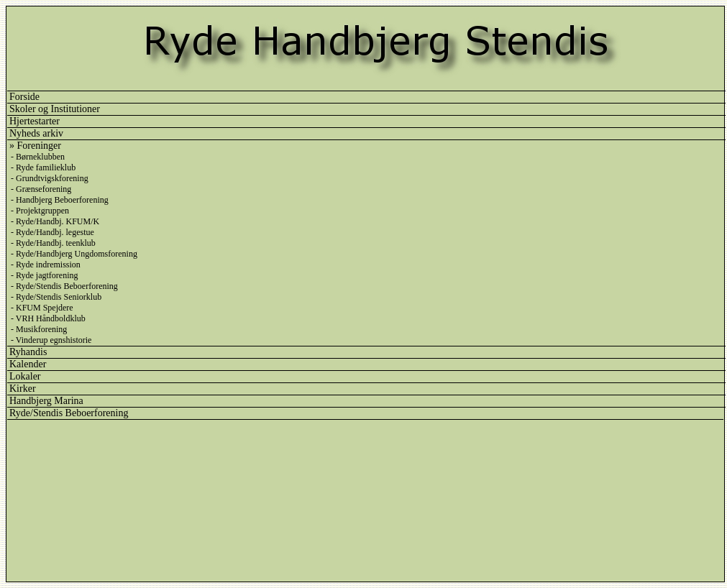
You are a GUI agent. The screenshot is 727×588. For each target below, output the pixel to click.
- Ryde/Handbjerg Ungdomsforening (74, 254)
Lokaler (25, 376)
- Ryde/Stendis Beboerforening (64, 286)
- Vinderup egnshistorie (51, 340)
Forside (24, 97)
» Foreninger (35, 146)
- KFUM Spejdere (42, 308)
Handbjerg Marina (46, 401)
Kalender (28, 364)
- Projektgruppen (40, 211)
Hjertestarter (35, 121)
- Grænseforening (41, 189)
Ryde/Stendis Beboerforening (69, 413)
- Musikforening (39, 329)
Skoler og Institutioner (55, 109)
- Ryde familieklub (43, 167)
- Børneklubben (38, 157)
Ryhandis (28, 352)
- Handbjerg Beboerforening (60, 200)
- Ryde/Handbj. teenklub (53, 243)
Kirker (23, 389)
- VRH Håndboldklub (48, 318)
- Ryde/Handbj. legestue (52, 232)
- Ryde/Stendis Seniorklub (56, 297)
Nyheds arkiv (36, 133)
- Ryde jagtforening (45, 275)
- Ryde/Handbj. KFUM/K (55, 221)
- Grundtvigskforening (50, 178)
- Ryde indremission (46, 265)
